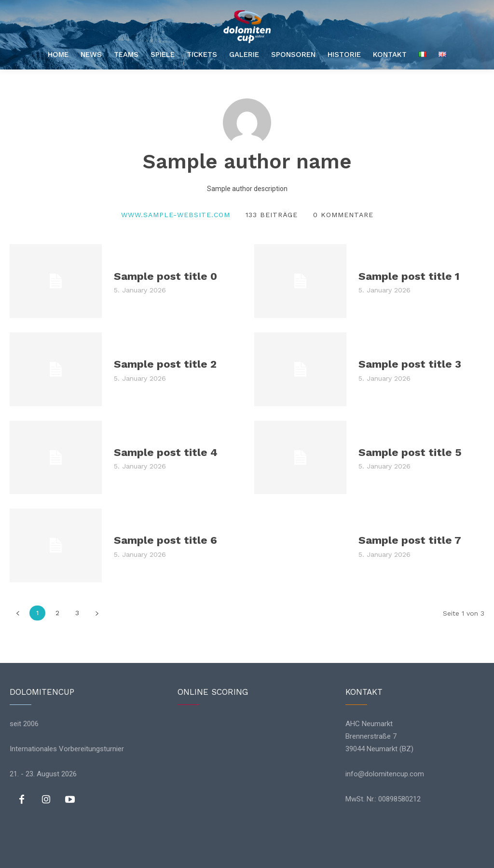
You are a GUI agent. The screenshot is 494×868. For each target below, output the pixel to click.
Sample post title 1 (408, 276)
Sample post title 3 (409, 364)
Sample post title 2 (165, 364)
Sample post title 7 (409, 540)
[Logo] (247, 27)
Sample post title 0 (165, 276)
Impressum (274, 855)
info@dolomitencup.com (385, 774)
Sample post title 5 (409, 452)
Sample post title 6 (165, 540)
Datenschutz (223, 855)
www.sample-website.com (176, 215)
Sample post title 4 (165, 452)
